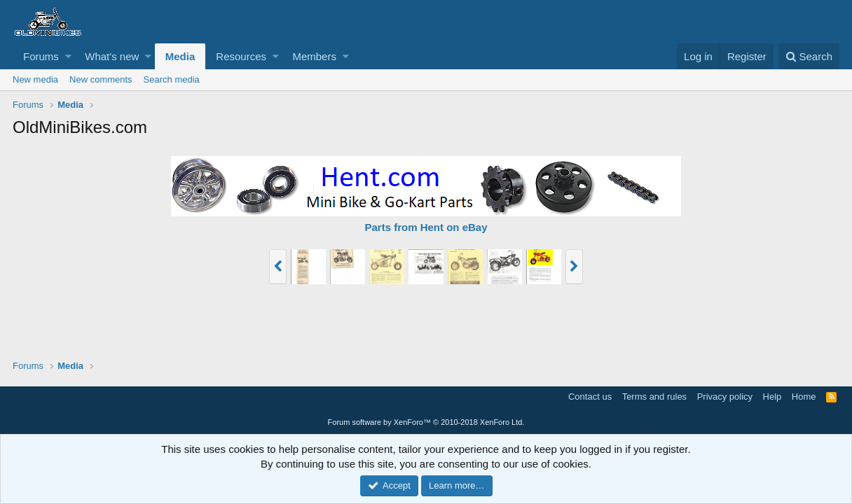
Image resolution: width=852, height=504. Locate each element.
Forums (41, 56)
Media (180, 56)
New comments (101, 79)
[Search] (809, 56)
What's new (112, 56)
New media (35, 79)
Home (804, 397)
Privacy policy (725, 397)
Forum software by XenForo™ (426, 422)
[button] (68, 56)
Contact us (590, 397)
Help (772, 397)
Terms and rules (654, 397)
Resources (241, 56)
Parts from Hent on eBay (426, 227)
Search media (172, 79)
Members (314, 56)
